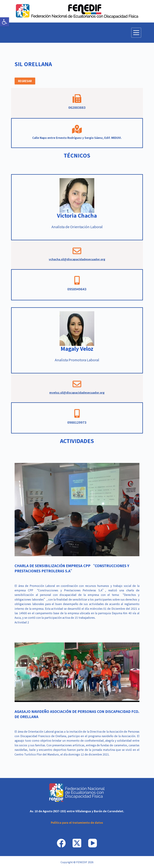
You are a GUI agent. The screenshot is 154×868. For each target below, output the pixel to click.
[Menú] (136, 33)
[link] (5, 22)
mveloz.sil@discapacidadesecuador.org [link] (77, 393)
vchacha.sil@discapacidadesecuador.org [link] (77, 259)
